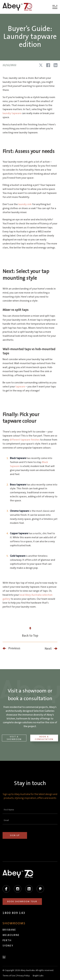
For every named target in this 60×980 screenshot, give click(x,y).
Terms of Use (9, 976)
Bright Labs (38, 976)
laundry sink (25, 204)
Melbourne (11, 935)
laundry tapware (12, 113)
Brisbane (9, 930)
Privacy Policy (23, 976)
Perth (7, 940)
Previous (14, 648)
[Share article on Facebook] (48, 65)
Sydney (8, 946)
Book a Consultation (44, 738)
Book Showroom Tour (22, 902)
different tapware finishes (25, 440)
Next (48, 649)
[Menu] (55, 7)
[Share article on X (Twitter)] (41, 65)
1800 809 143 (14, 913)
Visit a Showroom (14, 738)
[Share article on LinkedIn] (56, 65)
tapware (20, 387)
